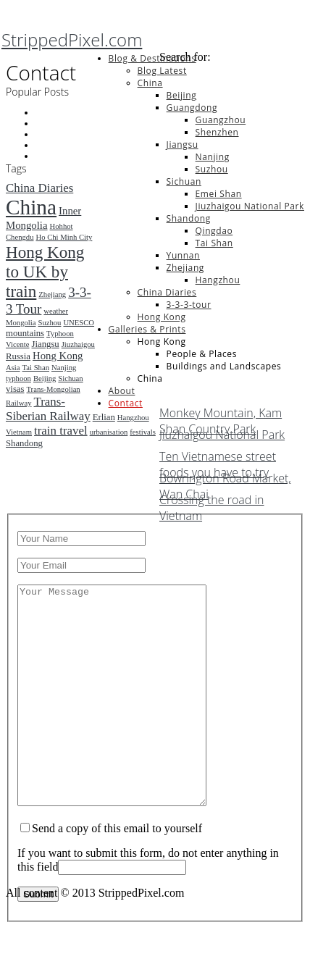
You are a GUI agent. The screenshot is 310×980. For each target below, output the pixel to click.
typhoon (18, 378)
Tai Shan (214, 243)
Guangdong (192, 108)
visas (15, 389)
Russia (18, 356)
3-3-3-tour (189, 305)
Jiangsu (183, 145)
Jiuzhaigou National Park (250, 206)
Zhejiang (185, 268)
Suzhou (212, 169)
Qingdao (214, 231)
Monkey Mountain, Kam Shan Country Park (221, 416)
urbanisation (109, 432)
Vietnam (19, 432)
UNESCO (79, 323)
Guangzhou (221, 120)
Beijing (182, 95)
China (150, 83)
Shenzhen (217, 132)
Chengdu (20, 237)
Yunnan (183, 255)
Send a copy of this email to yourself (117, 872)
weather (56, 311)
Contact (126, 403)
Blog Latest (162, 71)
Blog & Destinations (152, 58)
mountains (25, 333)
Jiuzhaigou (78, 344)
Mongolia (21, 323)
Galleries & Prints (147, 329)
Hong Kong (162, 317)
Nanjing (213, 157)
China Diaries (167, 292)
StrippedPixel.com (72, 39)
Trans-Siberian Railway (48, 409)
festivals (143, 432)
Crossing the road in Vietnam (212, 503)
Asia (13, 368)
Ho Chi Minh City (64, 237)
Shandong (189, 218)
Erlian (104, 417)
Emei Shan (219, 194)
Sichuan (184, 181)
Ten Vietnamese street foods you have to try (218, 459)
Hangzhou (218, 280)
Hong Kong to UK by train (45, 272)
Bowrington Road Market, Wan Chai (225, 481)
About (122, 391)
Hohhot (62, 226)
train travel (61, 431)
